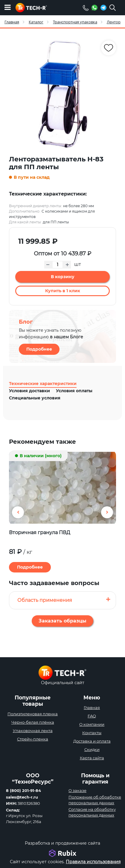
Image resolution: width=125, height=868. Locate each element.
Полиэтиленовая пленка (33, 714)
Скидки (92, 749)
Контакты (92, 733)
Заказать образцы (62, 621)
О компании (92, 724)
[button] (107, 512)
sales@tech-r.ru (22, 797)
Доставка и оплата (92, 741)
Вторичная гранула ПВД (40, 533)
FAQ (92, 716)
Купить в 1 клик (63, 291)
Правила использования (93, 862)
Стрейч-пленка (33, 739)
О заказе (77, 790)
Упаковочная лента (33, 731)
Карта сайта (92, 758)
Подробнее (39, 349)
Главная (92, 708)
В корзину (63, 277)
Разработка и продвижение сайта (62, 843)
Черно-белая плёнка (33, 722)
